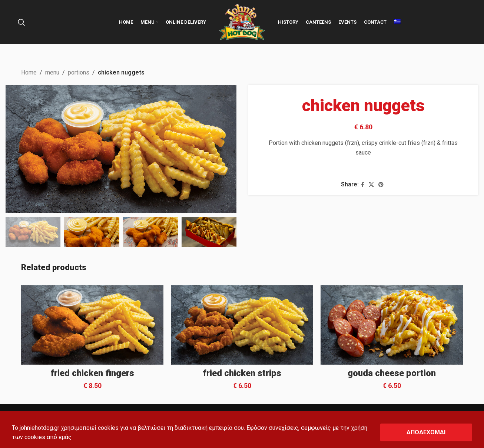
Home (29, 72)
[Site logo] (242, 22)
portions (79, 72)
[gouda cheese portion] (392, 325)
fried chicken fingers (92, 373)
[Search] (21, 22)
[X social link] (371, 184)
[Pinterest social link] (381, 184)
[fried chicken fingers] (92, 325)
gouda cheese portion (392, 373)
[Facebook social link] (362, 184)
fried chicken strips (242, 373)
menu (52, 72)
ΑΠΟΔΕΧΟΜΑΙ (426, 432)
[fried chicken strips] (242, 325)
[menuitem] (397, 22)
